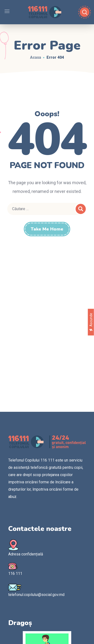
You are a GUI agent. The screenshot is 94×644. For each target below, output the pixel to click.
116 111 (15, 574)
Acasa (35, 57)
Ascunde (91, 322)
